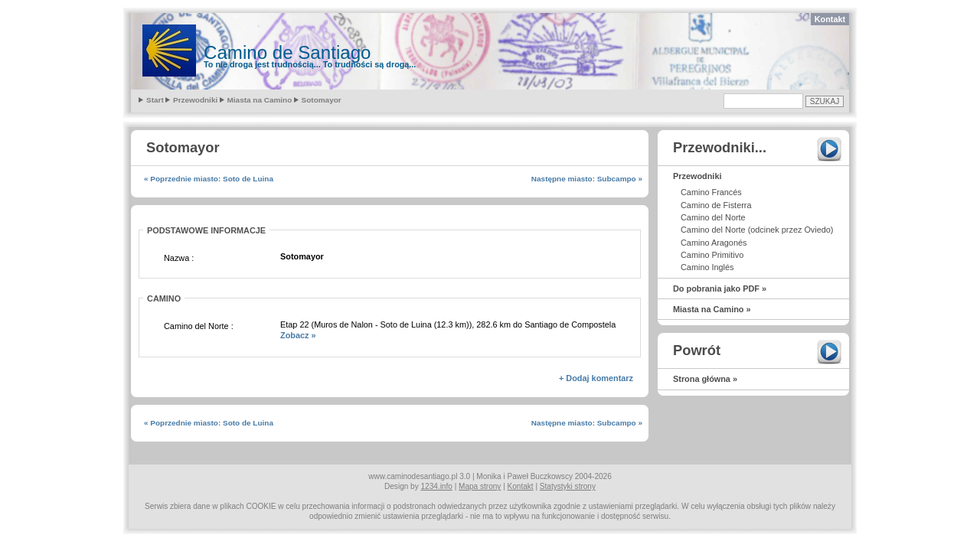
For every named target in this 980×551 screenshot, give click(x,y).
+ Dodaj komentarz (596, 378)
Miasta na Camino (260, 100)
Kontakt (830, 19)
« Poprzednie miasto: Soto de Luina (209, 179)
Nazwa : (179, 258)
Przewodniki (195, 100)
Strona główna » (705, 379)
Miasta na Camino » (712, 309)
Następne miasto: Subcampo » (587, 179)
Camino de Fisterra (716, 205)
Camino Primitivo (712, 255)
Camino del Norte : (199, 326)
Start (155, 100)
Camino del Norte (713, 217)
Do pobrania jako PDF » (720, 289)
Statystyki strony (568, 486)
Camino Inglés (707, 267)
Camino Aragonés (714, 243)
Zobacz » (298, 335)
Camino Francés (711, 192)
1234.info (437, 486)
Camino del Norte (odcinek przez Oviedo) (757, 230)
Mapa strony (480, 486)
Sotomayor (322, 100)
